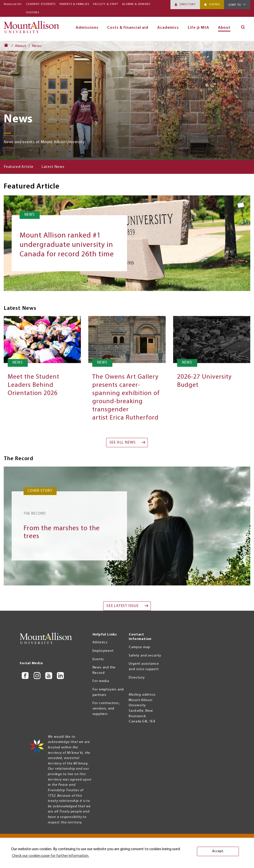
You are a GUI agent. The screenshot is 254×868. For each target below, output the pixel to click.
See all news (123, 443)
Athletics (100, 643)
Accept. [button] (218, 851)
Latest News (53, 167)
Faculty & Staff (106, 4)
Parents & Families (74, 4)
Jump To (235, 5)
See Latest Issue (123, 606)
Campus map (139, 647)
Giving (215, 4)
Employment (103, 651)
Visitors (32, 13)
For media (101, 681)
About (224, 28)
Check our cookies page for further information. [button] (50, 856)
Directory (188, 4)
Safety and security (145, 656)
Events (98, 659)
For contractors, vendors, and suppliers (106, 709)
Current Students (41, 4)
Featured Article (19, 167)
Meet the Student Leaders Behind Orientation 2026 (33, 385)
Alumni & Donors (136, 4)
